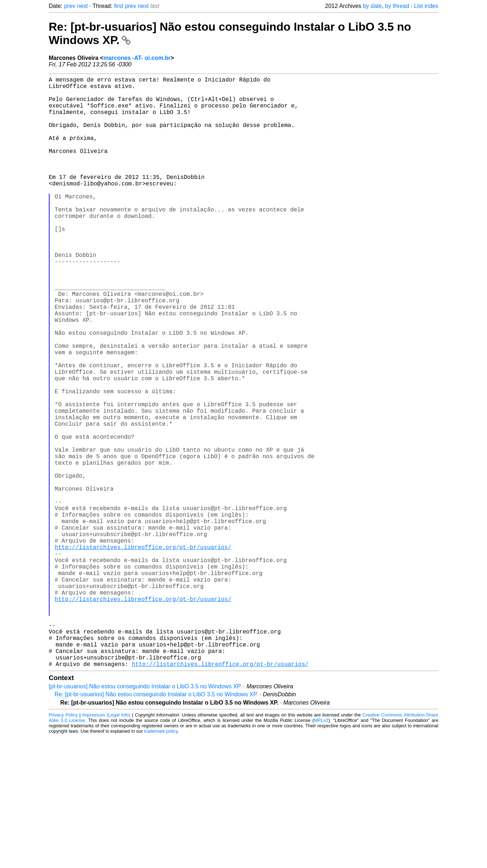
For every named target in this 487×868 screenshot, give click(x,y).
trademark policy (161, 862)
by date (372, 6)
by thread (397, 6)
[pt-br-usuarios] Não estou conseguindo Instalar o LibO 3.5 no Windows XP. (145, 818)
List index (426, 6)
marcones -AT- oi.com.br (137, 58)
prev (70, 6)
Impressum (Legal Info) (106, 846)
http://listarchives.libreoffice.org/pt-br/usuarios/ (143, 652)
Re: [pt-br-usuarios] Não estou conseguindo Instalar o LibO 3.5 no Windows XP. (156, 826)
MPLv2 (321, 852)
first (119, 6)
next (82, 6)
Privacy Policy (63, 846)
